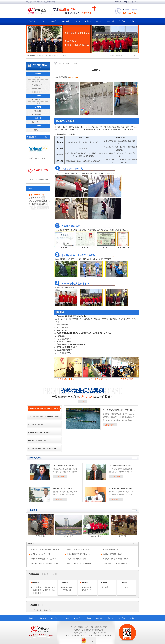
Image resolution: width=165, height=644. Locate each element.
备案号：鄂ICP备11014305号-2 (75, 636)
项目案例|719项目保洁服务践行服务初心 (45, 549)
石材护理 (54, 21)
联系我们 (135, 2)
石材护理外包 (37, 115)
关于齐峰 (122, 21)
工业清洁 (77, 21)
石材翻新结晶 (37, 111)
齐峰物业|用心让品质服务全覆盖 (78, 549)
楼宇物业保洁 (37, 92)
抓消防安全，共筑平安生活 (40, 554)
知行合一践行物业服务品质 (76, 559)
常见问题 (127, 2)
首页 (68, 63)
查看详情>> (110, 425)
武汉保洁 (32, 610)
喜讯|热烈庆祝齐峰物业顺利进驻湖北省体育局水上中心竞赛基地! (119, 410)
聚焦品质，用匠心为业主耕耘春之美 (115, 559)
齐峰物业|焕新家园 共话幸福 (113, 554)
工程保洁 (38, 126)
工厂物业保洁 (37, 78)
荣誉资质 (111, 21)
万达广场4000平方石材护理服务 (64, 466)
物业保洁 (43, 21)
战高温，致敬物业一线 (111, 549)
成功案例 (88, 21)
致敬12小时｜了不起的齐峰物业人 (79, 554)
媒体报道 (99, 21)
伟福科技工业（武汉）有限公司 (64, 488)
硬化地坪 (39, 610)
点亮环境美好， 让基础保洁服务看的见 (117, 564)
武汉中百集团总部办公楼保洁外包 (120, 488)
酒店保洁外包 (37, 88)
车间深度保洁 (37, 100)
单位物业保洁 (37, 85)
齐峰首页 (32, 21)
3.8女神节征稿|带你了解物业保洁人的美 (45, 564)
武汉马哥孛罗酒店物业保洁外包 (120, 466)
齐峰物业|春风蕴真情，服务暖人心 (79, 564)
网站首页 (118, 2)
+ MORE (82, 402)
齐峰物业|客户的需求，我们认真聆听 (44, 559)
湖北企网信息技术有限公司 (103, 636)
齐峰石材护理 (47, 610)
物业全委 (66, 21)
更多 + (47, 137)
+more (135, 458)
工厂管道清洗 (37, 103)
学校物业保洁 (37, 81)
